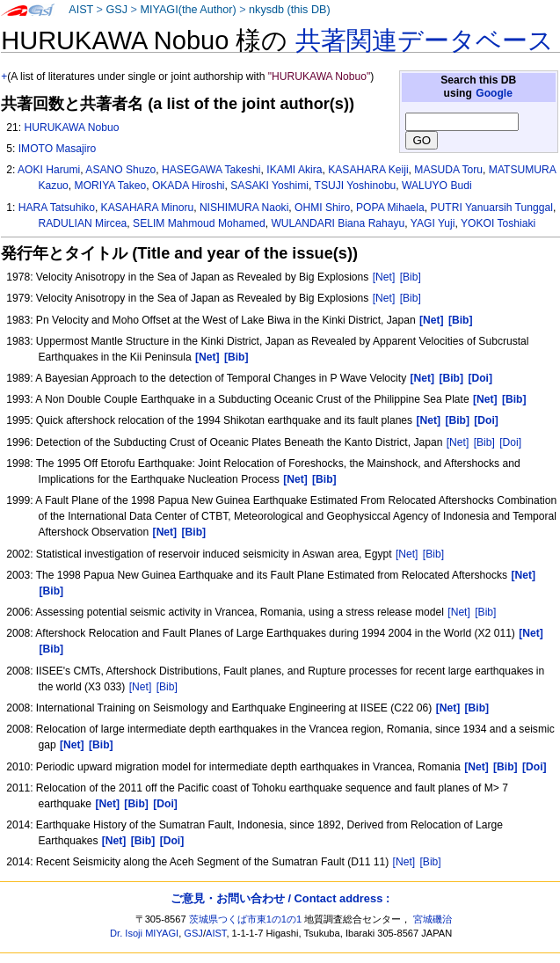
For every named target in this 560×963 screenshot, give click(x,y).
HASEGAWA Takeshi (211, 170)
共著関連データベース (425, 40)
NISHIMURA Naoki (244, 208)
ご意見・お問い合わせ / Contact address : (280, 898)
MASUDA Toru (448, 170)
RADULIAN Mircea (83, 223)
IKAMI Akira (294, 170)
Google (494, 93)
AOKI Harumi (49, 170)
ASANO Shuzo (120, 170)
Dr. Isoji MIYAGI (144, 933)
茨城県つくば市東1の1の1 (246, 919)
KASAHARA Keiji (368, 170)
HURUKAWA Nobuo (71, 128)
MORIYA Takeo (111, 186)
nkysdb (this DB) (290, 10)
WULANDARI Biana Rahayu (338, 223)
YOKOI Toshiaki (498, 223)
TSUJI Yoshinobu (356, 186)
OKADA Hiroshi (189, 186)
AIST (81, 10)
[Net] (384, 277)
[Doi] (510, 442)
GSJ (116, 10)
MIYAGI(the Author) (188, 10)
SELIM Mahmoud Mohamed (199, 223)
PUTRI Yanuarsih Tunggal (492, 208)
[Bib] (411, 277)
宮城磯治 (433, 919)
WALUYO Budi (437, 186)
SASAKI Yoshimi (269, 186)
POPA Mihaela (390, 208)
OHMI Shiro (322, 208)
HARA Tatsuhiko (57, 208)
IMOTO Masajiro (57, 149)
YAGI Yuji (433, 223)
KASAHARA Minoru (148, 208)
